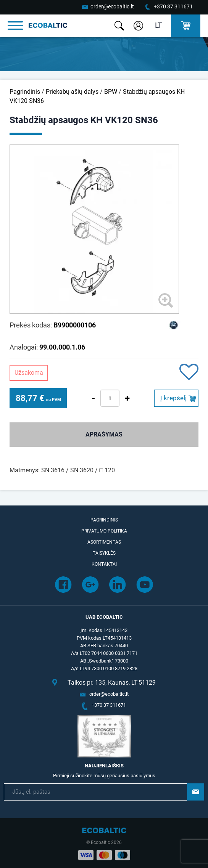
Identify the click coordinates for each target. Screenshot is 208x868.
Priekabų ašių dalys (72, 92)
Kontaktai (104, 564)
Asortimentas (104, 542)
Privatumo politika (104, 531)
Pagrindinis (25, 92)
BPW (111, 92)
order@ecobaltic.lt (112, 6)
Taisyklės (104, 553)
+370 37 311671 (173, 6)
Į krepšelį (173, 398)
